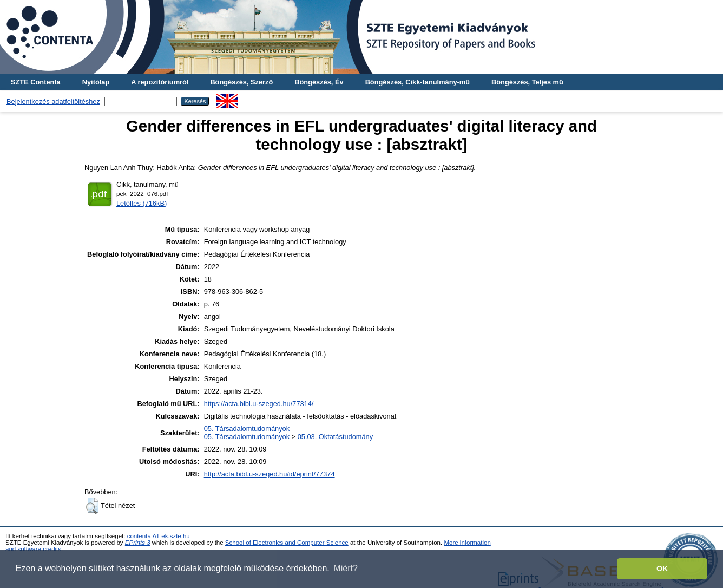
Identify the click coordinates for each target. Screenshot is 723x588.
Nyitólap (96, 82)
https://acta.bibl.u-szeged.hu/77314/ (259, 404)
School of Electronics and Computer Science (287, 543)
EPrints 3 (138, 543)
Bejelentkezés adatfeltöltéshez (53, 102)
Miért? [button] (345, 568)
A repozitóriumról (160, 82)
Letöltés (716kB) (142, 203)
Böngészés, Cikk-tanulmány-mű (418, 82)
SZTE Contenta (36, 82)
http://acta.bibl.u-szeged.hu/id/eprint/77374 (270, 474)
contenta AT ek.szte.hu (159, 536)
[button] (92, 506)
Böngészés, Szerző (241, 82)
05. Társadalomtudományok (247, 429)
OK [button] (662, 569)
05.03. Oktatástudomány (335, 437)
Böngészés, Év (319, 82)
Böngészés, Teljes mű (527, 82)
